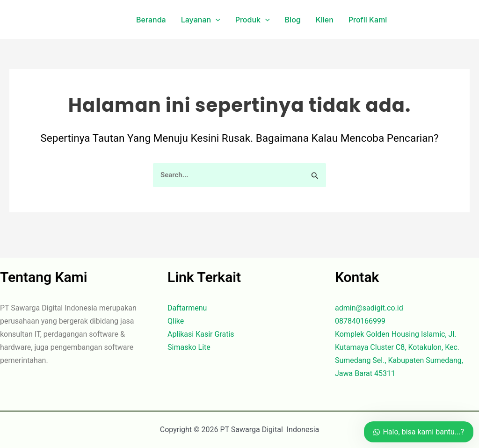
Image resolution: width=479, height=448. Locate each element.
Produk (253, 20)
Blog (293, 20)
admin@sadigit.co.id (369, 308)
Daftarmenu (187, 308)
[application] (216, 20)
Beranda (151, 20)
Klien (325, 20)
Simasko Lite (189, 347)
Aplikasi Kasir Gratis (201, 334)
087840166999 (360, 321)
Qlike (176, 321)
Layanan (201, 20)
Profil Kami (368, 20)
